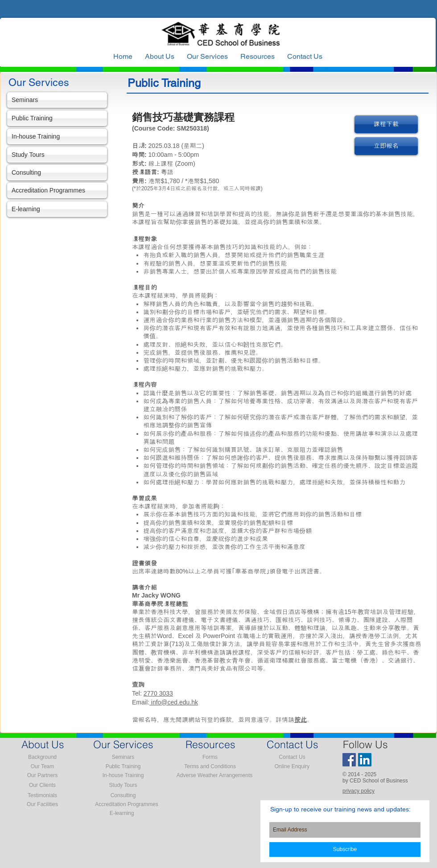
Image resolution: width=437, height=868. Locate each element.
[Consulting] (57, 173)
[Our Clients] (42, 786)
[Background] (42, 757)
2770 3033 (158, 693)
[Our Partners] (42, 776)
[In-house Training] (57, 137)
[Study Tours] (57, 155)
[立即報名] (386, 146)
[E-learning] (57, 209)
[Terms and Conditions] (210, 767)
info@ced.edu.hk (174, 702)
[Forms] (210, 757)
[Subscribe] (345, 850)
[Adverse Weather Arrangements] (214, 776)
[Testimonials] (42, 796)
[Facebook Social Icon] (349, 760)
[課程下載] (386, 124)
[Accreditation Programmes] (57, 190)
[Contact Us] (292, 757)
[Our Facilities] (42, 805)
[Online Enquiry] (292, 767)
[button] (258, 57)
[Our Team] (42, 767)
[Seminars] (57, 100)
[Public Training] (57, 118)
